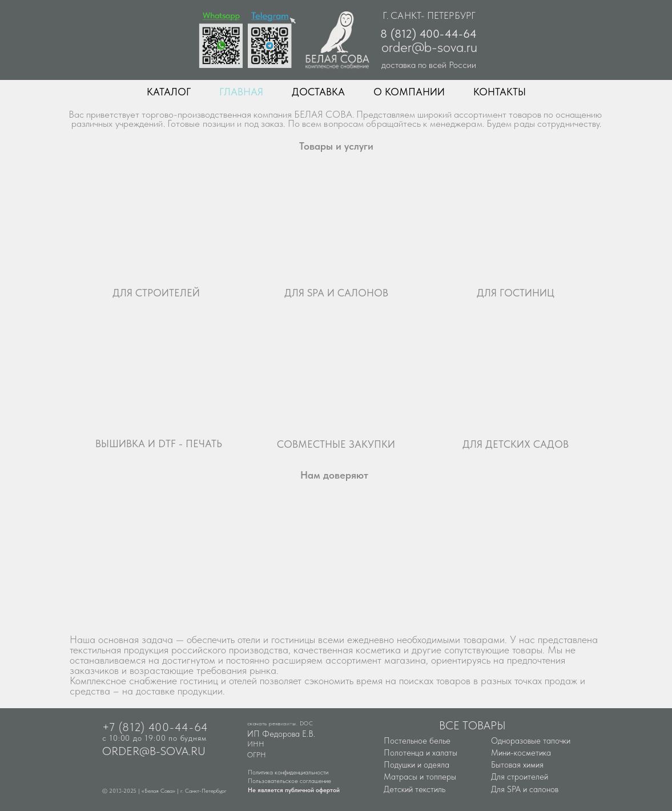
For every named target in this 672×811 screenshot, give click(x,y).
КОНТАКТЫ (500, 92)
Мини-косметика (521, 753)
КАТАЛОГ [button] (169, 92)
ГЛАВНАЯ (241, 92)
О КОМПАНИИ (409, 92)
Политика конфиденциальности (288, 772)
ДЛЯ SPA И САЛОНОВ (336, 293)
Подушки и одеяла (417, 765)
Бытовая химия (517, 765)
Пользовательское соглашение (289, 781)
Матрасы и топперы (420, 777)
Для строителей (520, 777)
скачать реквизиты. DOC (280, 723)
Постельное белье (417, 741)
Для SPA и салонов (525, 789)
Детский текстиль (415, 789)
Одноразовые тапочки (531, 741)
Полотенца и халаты (420, 753)
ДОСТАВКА (318, 92)
